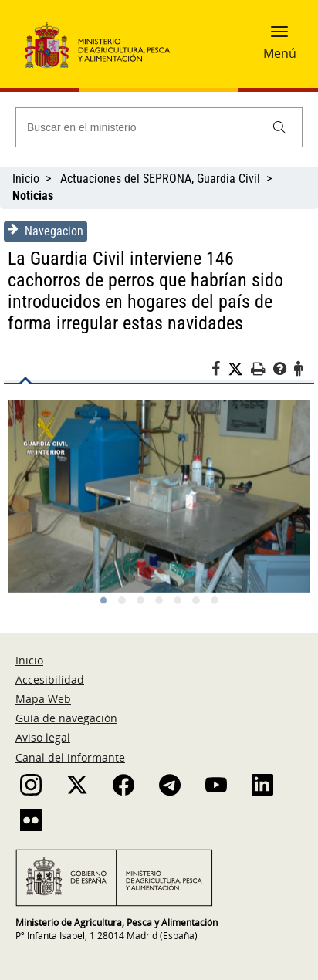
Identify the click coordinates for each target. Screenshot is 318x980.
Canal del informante (70, 757)
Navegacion (46, 231)
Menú (280, 53)
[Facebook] (220, 371)
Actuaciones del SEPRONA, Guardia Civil (160, 179)
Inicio (26, 179)
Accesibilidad (50, 679)
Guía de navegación (66, 718)
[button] (279, 36)
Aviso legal (43, 737)
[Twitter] (239, 370)
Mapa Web (43, 699)
